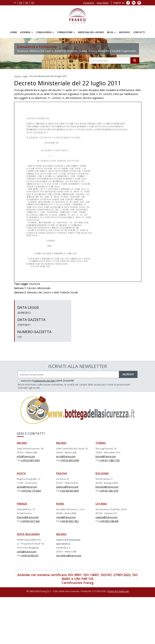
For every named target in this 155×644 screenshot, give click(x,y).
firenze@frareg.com (28, 517)
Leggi (25, 76)
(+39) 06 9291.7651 (69, 521)
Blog (110, 32)
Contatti (139, 32)
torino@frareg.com (106, 456)
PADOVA (62, 473)
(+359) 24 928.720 (29, 555)
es (33, 3)
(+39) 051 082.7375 (109, 491)
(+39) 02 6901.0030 (30, 460)
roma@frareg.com (66, 517)
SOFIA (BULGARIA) (28, 534)
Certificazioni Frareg (78, 583)
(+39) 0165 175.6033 (31, 491)
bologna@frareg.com (107, 487)
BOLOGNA (102, 473)
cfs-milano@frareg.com (69, 555)
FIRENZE (22, 504)
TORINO (101, 443)
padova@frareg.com (67, 487)
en (21, 3)
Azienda (25, 32)
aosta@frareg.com (27, 487)
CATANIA (101, 504)
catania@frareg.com (106, 517)
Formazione (65, 32)
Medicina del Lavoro (91, 32)
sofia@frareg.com (27, 552)
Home (13, 32)
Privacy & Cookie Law (118, 591)
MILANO (22, 443)
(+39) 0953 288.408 (109, 521)
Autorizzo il (25, 381)
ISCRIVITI (128, 374)
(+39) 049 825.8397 (69, 491)
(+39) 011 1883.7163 (109, 460)
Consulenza (44, 32)
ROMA (60, 504)
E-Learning (89, 3)
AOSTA (21, 473)
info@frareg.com (26, 456)
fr (27, 3)
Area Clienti (103, 3)
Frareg (17, 76)
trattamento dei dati (44, 381)
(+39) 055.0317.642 (30, 521)
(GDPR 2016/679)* (65, 381)
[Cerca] (135, 60)
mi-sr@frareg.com (66, 456)
